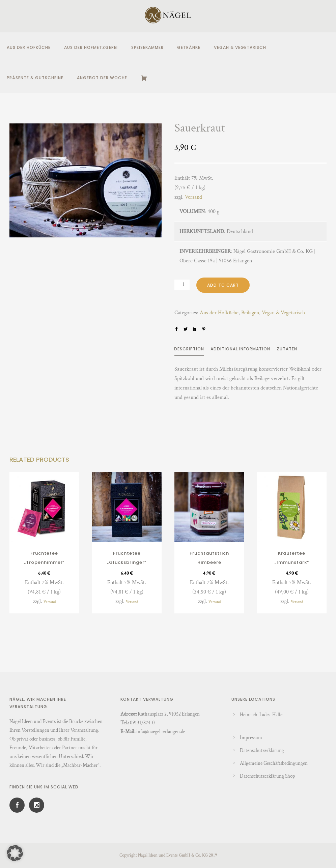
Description (189, 349)
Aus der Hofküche (29, 47)
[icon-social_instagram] (37, 805)
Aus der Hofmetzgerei (91, 47)
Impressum (251, 738)
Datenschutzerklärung (262, 750)
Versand (193, 197)
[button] (15, 853)
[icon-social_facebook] (19, 805)
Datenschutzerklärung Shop (267, 776)
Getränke (189, 47)
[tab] (192, 350)
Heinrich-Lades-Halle (261, 715)
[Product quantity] (182, 285)
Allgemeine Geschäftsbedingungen (274, 763)
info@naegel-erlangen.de (161, 732)
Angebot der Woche (102, 78)
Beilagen (250, 313)
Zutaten (287, 349)
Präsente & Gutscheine (35, 78)
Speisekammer (147, 47)
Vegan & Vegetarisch (240, 47)
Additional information (240, 349)
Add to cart (223, 285)
